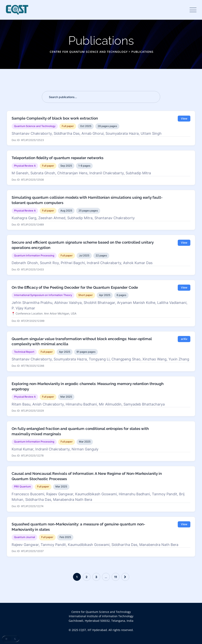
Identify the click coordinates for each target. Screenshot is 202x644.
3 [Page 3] (96, 577)
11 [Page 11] (116, 577)
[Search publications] (101, 97)
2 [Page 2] (87, 577)
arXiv (184, 339)
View (184, 119)
